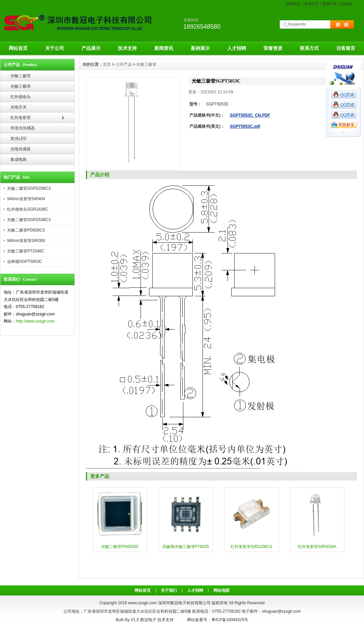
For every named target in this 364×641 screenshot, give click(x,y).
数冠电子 (148, 620)
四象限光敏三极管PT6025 (186, 547)
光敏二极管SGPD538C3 (29, 220)
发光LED (18, 139)
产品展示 (91, 48)
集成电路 (19, 159)
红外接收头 (21, 97)
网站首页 (18, 48)
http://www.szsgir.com (35, 321)
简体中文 (312, 4)
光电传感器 (21, 149)
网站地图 (221, 590)
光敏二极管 (21, 76)
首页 (107, 64)
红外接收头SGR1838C (27, 209)
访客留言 (346, 48)
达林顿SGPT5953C (25, 262)
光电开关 (19, 107)
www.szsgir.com (142, 603)
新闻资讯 (164, 48)
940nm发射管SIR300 (26, 241)
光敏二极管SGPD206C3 (29, 188)
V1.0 (135, 620)
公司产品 (124, 64)
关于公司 (55, 48)
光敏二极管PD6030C (120, 547)
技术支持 (127, 48)
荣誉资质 (273, 48)
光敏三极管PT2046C (26, 251)
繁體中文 (330, 4)
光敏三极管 (21, 86)
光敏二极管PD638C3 (26, 230)
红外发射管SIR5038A (317, 547)
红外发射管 (21, 118)
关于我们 (169, 590)
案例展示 (200, 48)
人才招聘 (237, 48)
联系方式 (309, 48)
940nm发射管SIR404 (26, 199)
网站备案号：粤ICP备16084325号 (218, 620)
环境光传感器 (23, 128)
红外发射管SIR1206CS (251, 547)
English (346, 4)
